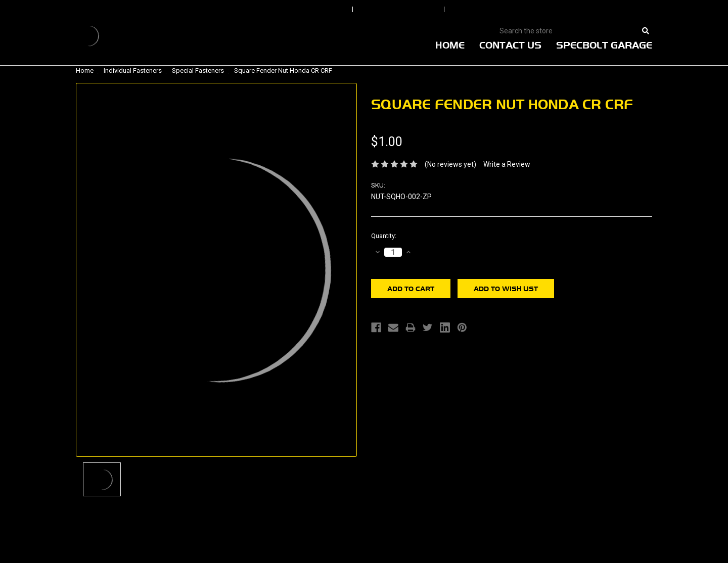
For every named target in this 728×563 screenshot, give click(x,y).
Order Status (399, 10)
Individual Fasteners (133, 71)
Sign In (320, 10)
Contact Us (510, 45)
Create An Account (500, 10)
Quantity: (384, 236)
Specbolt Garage (604, 45)
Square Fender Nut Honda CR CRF (283, 71)
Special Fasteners (198, 71)
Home (450, 45)
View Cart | (586, 10)
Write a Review (507, 164)
